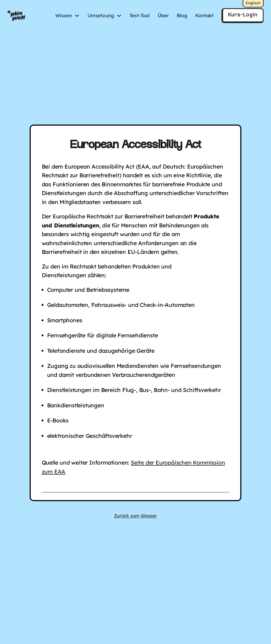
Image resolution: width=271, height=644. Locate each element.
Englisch (253, 3)
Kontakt (204, 16)
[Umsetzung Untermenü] (119, 16)
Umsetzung (101, 16)
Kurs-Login (243, 15)
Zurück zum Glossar (135, 516)
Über (163, 16)
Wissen (64, 16)
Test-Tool (140, 16)
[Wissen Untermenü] (77, 16)
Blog (182, 16)
